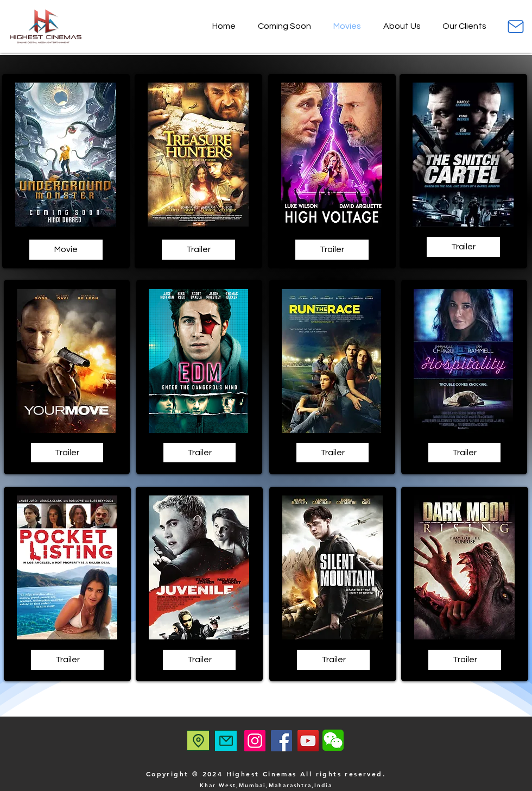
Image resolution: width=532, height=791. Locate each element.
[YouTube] (308, 741)
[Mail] (515, 26)
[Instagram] (255, 741)
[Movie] (66, 250)
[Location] (198, 740)
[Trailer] (198, 250)
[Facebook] (281, 741)
